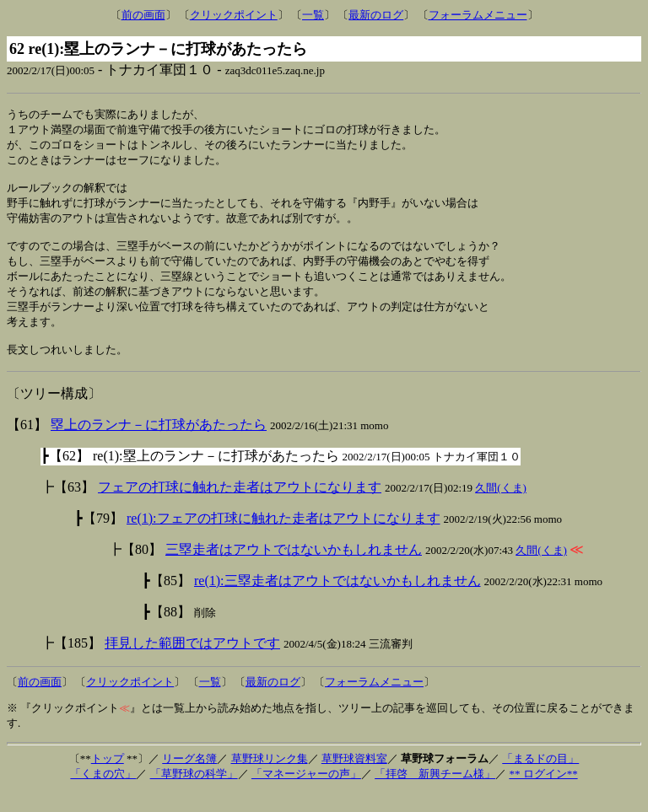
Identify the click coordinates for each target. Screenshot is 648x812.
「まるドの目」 (540, 778)
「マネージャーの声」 (306, 793)
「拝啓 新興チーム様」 (435, 793)
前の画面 (143, 15)
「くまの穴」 (103, 793)
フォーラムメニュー (478, 15)
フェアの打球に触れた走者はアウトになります (240, 506)
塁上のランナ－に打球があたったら (159, 444)
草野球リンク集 (270, 778)
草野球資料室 (354, 778)
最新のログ (376, 15)
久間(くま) (501, 507)
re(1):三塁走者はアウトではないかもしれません (337, 600)
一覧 (313, 15)
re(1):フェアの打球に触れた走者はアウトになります (283, 538)
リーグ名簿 (189, 778)
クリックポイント (234, 15)
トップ (108, 778)
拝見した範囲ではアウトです (192, 662)
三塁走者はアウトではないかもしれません (294, 569)
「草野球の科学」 (194, 793)
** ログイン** (543, 793)
